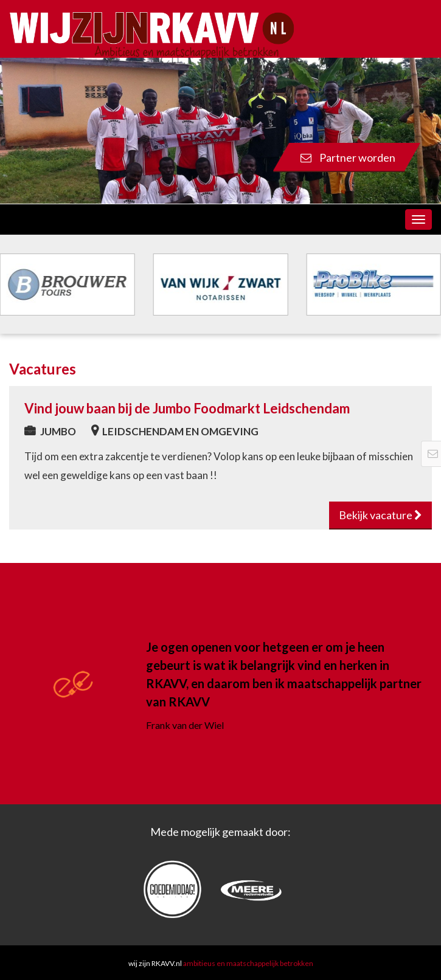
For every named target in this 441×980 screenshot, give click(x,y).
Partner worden (348, 157)
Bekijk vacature (380, 515)
